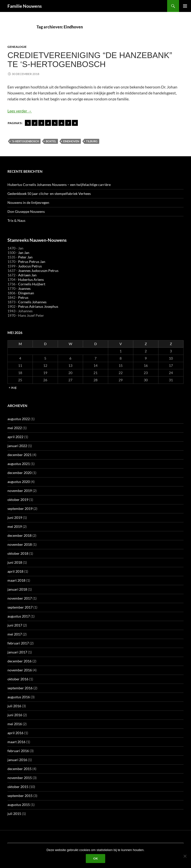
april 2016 (15, 733)
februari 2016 (18, 751)
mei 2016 (15, 724)
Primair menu (185, 6)
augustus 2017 (19, 616)
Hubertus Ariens (31, 279)
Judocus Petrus (30, 266)
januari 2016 (17, 760)
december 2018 (20, 535)
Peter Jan (25, 257)
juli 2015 (14, 814)
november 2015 (20, 778)
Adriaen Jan (27, 275)
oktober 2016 (18, 679)
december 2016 (20, 661)
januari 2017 (17, 652)
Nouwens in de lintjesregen (28, 202)
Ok (95, 858)
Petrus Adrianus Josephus (38, 306)
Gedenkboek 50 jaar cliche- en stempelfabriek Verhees (49, 194)
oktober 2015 (18, 787)
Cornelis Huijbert (32, 284)
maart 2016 (16, 742)
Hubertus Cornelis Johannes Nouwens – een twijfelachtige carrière (59, 185)
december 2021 (20, 455)
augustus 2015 (19, 805)
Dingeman (26, 293)
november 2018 (20, 544)
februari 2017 (18, 643)
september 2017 (20, 607)
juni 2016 (15, 715)
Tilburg (92, 141)
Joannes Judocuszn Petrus (38, 271)
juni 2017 (15, 625)
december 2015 (20, 769)
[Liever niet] (185, 856)
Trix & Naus (16, 220)
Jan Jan (24, 253)
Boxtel (51, 141)
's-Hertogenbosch (25, 141)
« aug (13, 387)
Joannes (24, 288)
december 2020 (20, 473)
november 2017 (20, 598)
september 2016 (20, 688)
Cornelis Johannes (32, 302)
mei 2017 (15, 634)
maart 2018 (16, 580)
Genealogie (17, 47)
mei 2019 (15, 526)
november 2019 (20, 491)
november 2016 (20, 670)
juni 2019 (15, 517)
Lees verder (20, 111)
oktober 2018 (18, 553)
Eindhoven (71, 141)
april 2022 (15, 437)
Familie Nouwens (25, 6)
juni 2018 (15, 562)
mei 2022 (15, 428)
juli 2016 (14, 706)
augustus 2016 (19, 697)
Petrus (23, 297)
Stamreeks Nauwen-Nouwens (37, 240)
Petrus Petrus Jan (32, 262)
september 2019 (20, 509)
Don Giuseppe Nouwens (26, 211)
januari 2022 (17, 446)
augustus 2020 (19, 482)
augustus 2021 (19, 464)
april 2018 (15, 571)
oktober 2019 (18, 500)
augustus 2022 (19, 419)
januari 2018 (17, 589)
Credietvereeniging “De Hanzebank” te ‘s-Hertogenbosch (90, 60)
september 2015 (20, 796)
